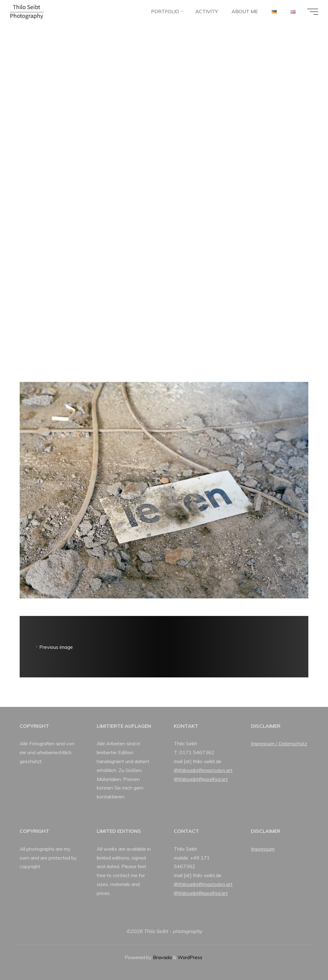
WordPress (190, 957)
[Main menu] (313, 12)
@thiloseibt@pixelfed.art (201, 779)
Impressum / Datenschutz (279, 743)
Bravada (162, 957)
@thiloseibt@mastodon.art (203, 770)
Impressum (263, 849)
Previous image (54, 647)
